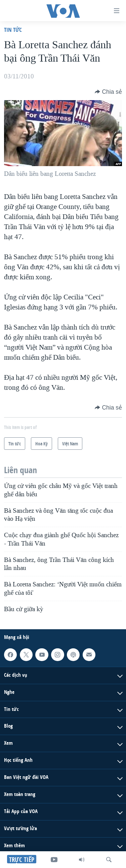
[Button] (108, 92)
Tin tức (13, 30)
